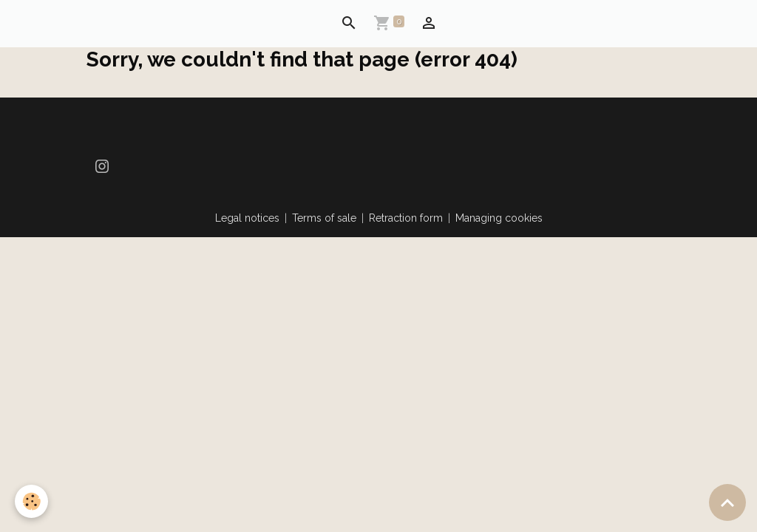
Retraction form (406, 218)
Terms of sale (324, 218)
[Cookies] (31, 501)
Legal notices (247, 218)
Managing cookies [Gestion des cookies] (499, 218)
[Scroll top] (727, 502)
